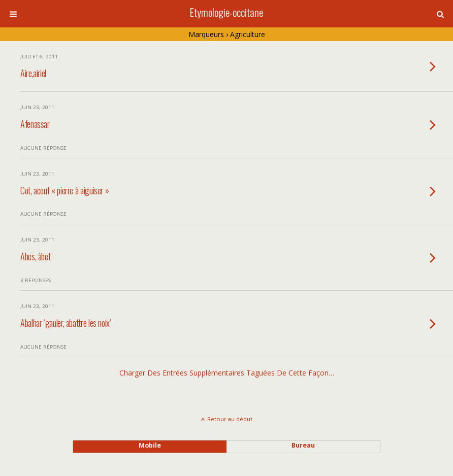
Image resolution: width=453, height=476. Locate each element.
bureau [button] (303, 445)
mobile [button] (150, 445)
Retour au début (230, 419)
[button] (440, 14)
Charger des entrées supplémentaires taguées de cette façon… (227, 373)
